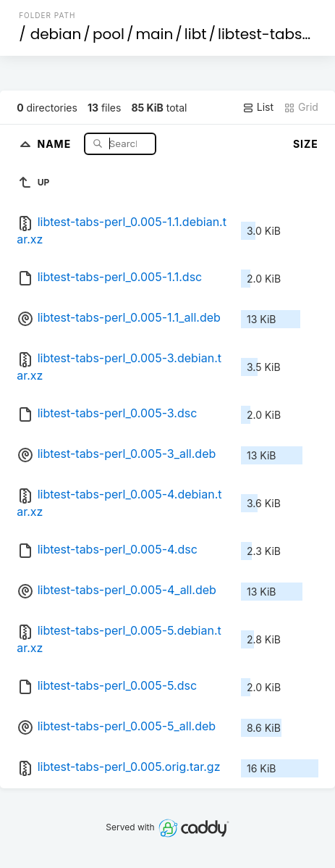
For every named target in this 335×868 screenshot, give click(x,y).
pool (109, 34)
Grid (301, 107)
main (154, 34)
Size (306, 144)
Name (55, 143)
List (258, 107)
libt (196, 34)
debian (56, 34)
